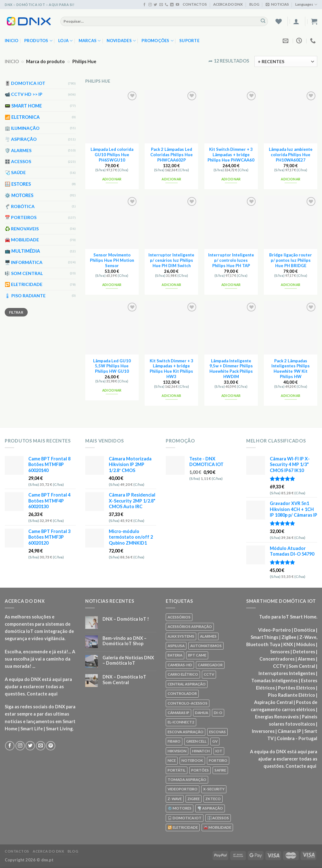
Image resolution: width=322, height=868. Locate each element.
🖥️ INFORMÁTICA (24, 262)
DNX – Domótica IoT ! (126, 619)
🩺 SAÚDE (15, 173)
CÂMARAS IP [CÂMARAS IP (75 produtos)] (178, 713)
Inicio (12, 41)
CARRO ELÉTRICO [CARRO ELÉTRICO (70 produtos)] (183, 674)
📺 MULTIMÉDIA (22, 251)
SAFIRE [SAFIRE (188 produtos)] (220, 770)
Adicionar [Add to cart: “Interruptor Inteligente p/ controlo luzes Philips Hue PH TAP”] (231, 285)
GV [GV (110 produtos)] (215, 741)
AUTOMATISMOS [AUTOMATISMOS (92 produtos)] (206, 646)
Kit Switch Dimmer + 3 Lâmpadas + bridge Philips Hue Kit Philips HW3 (172, 369)
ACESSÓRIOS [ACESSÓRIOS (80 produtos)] (179, 617)
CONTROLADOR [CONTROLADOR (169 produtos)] (182, 693)
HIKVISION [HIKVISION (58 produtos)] (177, 751)
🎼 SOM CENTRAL (24, 273)
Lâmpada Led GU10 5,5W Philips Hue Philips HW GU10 (112, 366)
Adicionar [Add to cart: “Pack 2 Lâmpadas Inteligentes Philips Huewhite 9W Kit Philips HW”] (291, 396)
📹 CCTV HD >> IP (24, 94)
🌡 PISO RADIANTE (25, 296)
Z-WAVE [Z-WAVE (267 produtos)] (175, 799)
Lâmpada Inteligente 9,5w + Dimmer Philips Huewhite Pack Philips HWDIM (231, 369)
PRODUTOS (39, 41)
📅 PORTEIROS (21, 218)
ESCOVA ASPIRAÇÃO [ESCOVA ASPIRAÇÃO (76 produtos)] (186, 732)
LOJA (66, 41)
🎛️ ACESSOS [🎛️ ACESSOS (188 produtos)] (218, 818)
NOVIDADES (121, 41)
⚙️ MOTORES (19, 195)
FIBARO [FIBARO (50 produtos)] (174, 741)
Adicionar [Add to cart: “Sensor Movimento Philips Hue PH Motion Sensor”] (112, 285)
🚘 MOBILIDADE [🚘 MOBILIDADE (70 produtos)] (217, 827)
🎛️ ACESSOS (18, 161)
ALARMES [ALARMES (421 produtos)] (208, 636)
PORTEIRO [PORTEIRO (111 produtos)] (218, 760)
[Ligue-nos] (167, 5)
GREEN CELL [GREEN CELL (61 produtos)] (196, 741)
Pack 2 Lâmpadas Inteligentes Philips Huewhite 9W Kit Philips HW (291, 369)
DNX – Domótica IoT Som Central (124, 679)
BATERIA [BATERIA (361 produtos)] (175, 655)
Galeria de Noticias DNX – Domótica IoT (128, 660)
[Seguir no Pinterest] (51, 746)
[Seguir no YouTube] (178, 5)
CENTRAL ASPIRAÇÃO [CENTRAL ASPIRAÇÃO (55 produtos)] (187, 684)
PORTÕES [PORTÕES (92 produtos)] (200, 770)
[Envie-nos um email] (161, 5)
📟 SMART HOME (23, 106)
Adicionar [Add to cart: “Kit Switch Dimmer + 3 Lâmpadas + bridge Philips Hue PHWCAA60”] (231, 179)
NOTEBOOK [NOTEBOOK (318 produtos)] (192, 760)
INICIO (12, 61)
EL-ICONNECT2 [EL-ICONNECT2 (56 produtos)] (181, 722)
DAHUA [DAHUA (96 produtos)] (202, 713)
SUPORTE (189, 41)
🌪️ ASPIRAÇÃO (21, 139)
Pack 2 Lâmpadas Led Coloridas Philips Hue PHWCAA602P (172, 155)
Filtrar (16, 312)
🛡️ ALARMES (18, 150)
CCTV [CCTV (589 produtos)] (209, 674)
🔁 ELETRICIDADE (24, 285)
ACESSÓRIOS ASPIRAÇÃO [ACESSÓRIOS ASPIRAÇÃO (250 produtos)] (190, 626)
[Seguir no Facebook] (144, 5)
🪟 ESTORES (18, 184)
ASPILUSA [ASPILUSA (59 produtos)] (176, 646)
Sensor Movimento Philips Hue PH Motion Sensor (112, 260)
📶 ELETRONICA (22, 117)
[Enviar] (263, 21)
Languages (306, 5)
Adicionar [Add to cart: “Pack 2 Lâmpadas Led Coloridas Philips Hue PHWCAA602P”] (171, 179)
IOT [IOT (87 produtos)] (219, 751)
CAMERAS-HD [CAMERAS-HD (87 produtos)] (180, 665)
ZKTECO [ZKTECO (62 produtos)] (213, 799)
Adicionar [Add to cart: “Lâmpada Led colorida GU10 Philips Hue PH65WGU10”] (112, 179)
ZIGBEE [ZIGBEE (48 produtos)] (194, 799)
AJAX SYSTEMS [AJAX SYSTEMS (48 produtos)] (181, 636)
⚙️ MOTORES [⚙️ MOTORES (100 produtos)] (180, 808)
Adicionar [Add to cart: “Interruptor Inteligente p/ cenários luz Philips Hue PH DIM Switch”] (171, 285)
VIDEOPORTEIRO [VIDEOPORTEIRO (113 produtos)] (183, 789)
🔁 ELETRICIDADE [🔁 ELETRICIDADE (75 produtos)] (183, 827)
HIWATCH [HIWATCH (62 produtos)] (201, 751)
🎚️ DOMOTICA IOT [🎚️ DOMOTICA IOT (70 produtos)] (185, 818)
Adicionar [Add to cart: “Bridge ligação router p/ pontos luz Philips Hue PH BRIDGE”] (291, 285)
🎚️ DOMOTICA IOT (25, 83)
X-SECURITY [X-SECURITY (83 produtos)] (214, 789)
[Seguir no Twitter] (155, 5)
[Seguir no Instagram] (150, 5)
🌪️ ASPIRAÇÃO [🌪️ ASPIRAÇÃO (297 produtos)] (210, 808)
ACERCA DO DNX (228, 4)
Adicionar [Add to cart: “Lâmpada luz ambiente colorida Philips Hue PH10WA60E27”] (291, 179)
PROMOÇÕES (158, 41)
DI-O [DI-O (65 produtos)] (218, 713)
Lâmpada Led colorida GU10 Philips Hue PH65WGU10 (112, 155)
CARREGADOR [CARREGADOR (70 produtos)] (210, 665)
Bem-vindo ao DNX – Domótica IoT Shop (125, 641)
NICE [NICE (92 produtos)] (172, 760)
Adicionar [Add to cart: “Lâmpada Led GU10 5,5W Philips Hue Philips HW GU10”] (112, 390)
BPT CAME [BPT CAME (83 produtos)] (197, 655)
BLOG (254, 4)
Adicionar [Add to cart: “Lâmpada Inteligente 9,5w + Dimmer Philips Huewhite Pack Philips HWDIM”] (231, 396)
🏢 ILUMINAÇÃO (22, 128)
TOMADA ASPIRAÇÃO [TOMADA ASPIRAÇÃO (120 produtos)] (187, 780)
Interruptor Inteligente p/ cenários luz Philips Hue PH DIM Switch (171, 260)
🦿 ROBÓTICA (20, 206)
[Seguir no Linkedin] (172, 5)
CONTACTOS (195, 4)
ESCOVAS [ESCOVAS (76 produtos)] (217, 732)
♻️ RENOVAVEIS (22, 229)
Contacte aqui (42, 694)
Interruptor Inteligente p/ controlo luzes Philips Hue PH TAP (231, 260)
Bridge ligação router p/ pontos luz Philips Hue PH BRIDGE (291, 260)
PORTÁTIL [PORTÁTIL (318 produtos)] (177, 770)
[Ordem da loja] (286, 61)
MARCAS (90, 41)
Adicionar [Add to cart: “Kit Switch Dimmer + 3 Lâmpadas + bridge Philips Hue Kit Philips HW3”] (171, 396)
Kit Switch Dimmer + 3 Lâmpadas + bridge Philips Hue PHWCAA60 (231, 155)
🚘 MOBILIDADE (22, 240)
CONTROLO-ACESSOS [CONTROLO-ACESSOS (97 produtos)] (188, 703)
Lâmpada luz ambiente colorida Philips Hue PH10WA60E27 (291, 155)
